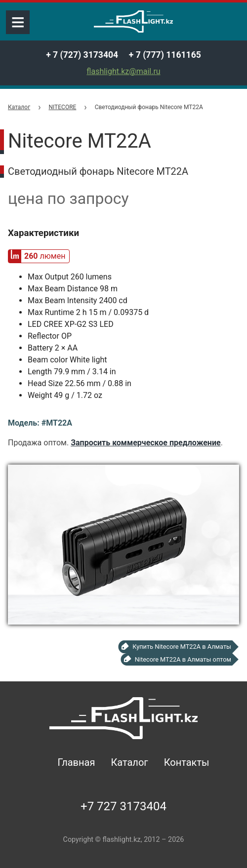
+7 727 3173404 (123, 806)
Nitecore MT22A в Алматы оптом (183, 659)
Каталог (19, 107)
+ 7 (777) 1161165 (165, 55)
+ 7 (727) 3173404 (82, 55)
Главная (76, 762)
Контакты (187, 762)
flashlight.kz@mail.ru (123, 71)
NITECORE (62, 107)
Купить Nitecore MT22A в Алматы (182, 647)
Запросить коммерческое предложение (145, 443)
